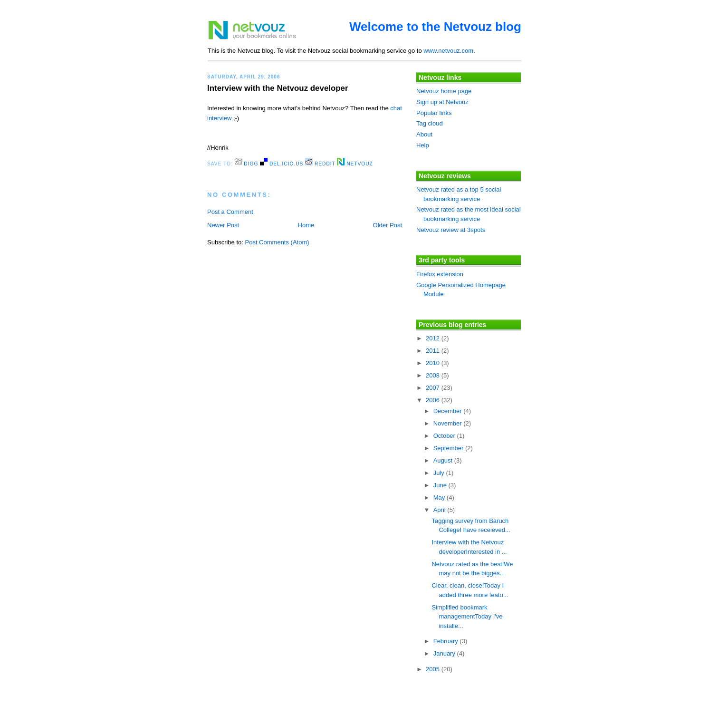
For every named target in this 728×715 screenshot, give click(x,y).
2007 (434, 388)
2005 (434, 669)
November (449, 423)
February (447, 641)
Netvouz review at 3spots (451, 230)
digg (247, 164)
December (449, 411)
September (449, 448)
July (440, 473)
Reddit (320, 164)
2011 (434, 351)
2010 (434, 363)
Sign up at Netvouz (442, 102)
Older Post (388, 225)
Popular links (434, 113)
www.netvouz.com (448, 51)
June (441, 485)
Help (423, 145)
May (440, 498)
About (424, 134)
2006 (434, 400)
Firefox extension (440, 274)
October (445, 436)
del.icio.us (282, 164)
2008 (434, 375)
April (441, 510)
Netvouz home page (444, 91)
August (444, 460)
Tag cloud (430, 123)
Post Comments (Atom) (277, 242)
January (445, 653)
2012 (434, 338)
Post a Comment (230, 212)
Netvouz (355, 164)
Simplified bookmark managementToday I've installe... (467, 617)
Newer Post (223, 225)
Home (306, 225)
